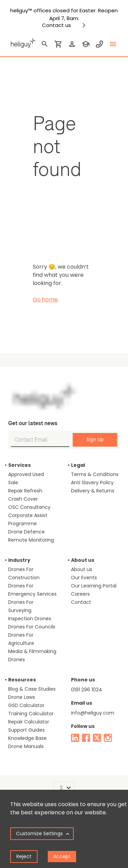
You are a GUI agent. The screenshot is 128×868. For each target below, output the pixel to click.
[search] (45, 44)
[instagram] (108, 738)
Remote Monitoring (31, 540)
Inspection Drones (30, 619)
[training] (86, 44)
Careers (80, 594)
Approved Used (26, 474)
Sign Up (95, 439)
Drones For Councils (32, 627)
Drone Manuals (26, 746)
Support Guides (26, 730)
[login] (72, 44)
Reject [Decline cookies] (24, 856)
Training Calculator (31, 714)
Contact (81, 602)
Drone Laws (22, 697)
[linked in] (75, 738)
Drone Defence (26, 532)
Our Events (84, 578)
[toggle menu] (113, 44)
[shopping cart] (58, 44)
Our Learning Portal (94, 586)
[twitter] (97, 738)
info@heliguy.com (93, 713)
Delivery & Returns (93, 491)
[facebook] (86, 738)
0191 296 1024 (87, 690)
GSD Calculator (26, 705)
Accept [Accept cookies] (62, 856)
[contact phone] (99, 44)
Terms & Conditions (95, 474)
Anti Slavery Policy (92, 483)
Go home (45, 300)
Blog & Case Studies (32, 689)
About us (82, 569)
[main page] (22, 42)
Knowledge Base (27, 738)
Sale (13, 483)
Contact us (56, 25)
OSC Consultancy (29, 507)
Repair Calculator (29, 722)
